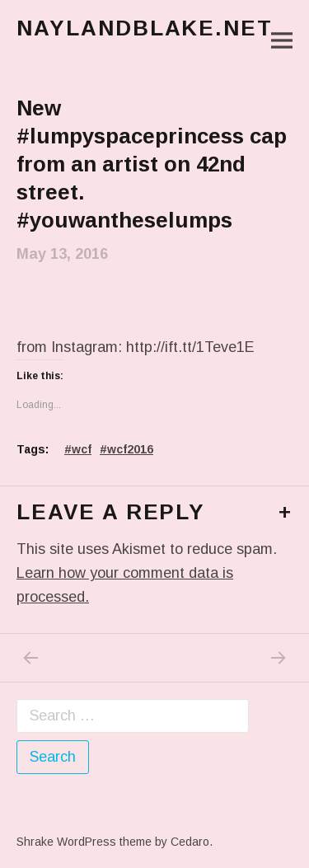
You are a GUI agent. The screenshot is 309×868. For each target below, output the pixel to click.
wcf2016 (130, 449)
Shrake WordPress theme (84, 842)
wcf (82, 449)
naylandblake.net (145, 28)
